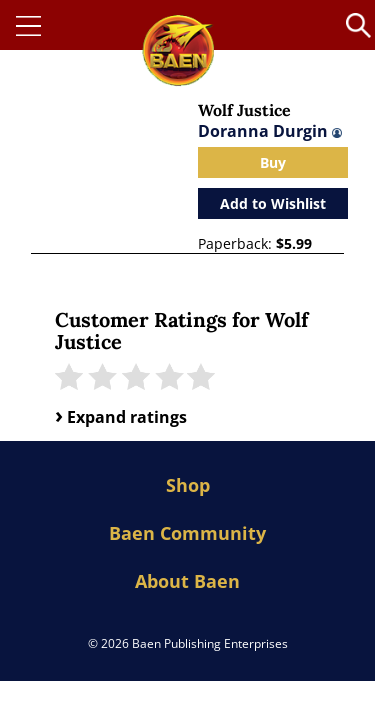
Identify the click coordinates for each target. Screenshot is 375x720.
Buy (273, 162)
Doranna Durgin (270, 131)
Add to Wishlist (273, 203)
